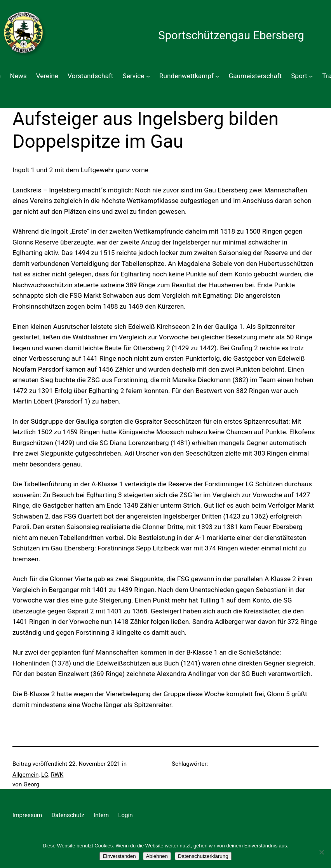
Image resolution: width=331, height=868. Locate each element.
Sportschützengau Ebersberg (231, 35)
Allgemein (25, 775)
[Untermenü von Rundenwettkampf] (217, 76)
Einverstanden (119, 856)
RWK (57, 775)
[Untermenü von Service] (148, 76)
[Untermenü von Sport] (311, 76)
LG (45, 775)
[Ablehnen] (321, 852)
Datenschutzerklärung (203, 856)
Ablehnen (157, 856)
